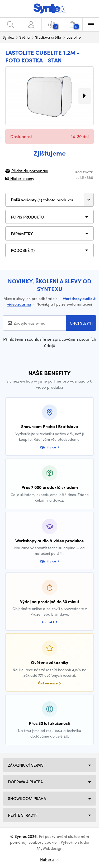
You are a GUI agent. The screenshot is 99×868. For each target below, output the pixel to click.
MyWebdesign (50, 848)
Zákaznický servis (26, 765)
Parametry (22, 234)
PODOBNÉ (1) (23, 250)
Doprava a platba (25, 782)
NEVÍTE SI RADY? (23, 815)
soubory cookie (43, 842)
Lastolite (74, 37)
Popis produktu (27, 217)
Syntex (8, 37)
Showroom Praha (27, 798)
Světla (25, 37)
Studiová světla (48, 37)
